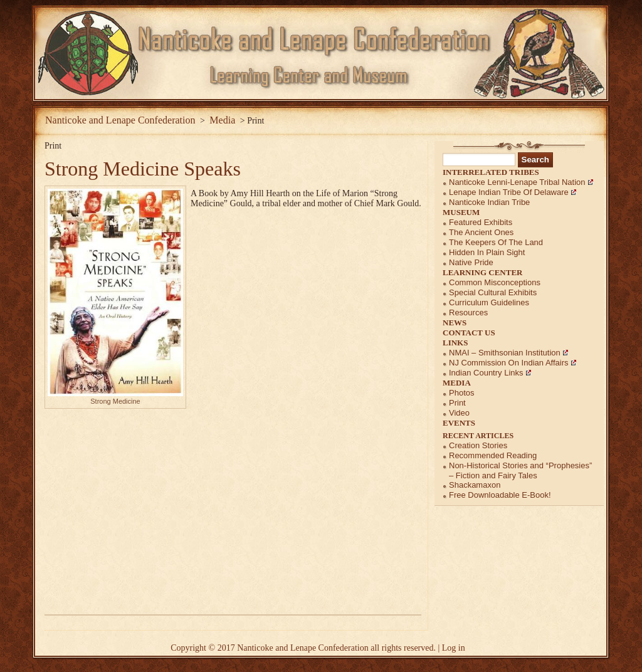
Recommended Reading (493, 455)
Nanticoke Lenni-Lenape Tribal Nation (517, 182)
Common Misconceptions (495, 282)
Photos (461, 393)
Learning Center (483, 272)
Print (457, 403)
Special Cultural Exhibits (493, 292)
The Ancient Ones (481, 232)
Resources (468, 312)
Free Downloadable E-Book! (500, 495)
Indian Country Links (486, 373)
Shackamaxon (475, 485)
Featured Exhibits (481, 222)
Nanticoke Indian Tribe (489, 202)
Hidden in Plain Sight (487, 252)
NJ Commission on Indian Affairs (509, 363)
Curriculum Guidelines (489, 302)
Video (459, 413)
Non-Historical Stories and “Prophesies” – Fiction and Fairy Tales (520, 470)
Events (459, 423)
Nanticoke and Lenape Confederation (120, 120)
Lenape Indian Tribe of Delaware (509, 192)
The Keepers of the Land (496, 242)
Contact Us (469, 333)
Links (455, 343)
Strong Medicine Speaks (143, 169)
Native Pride (471, 262)
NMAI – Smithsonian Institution (505, 353)
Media (457, 383)
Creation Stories (478, 445)
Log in (454, 648)
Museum (461, 212)
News (455, 323)
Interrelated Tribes (491, 172)
